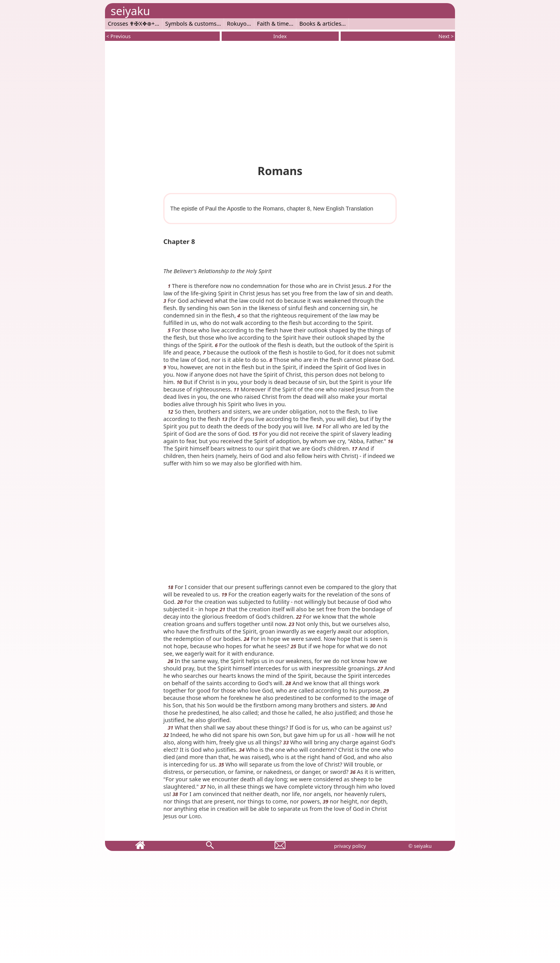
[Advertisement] (280, 101)
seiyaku (130, 11)
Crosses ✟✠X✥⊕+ (131, 24)
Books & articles (320, 24)
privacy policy (350, 846)
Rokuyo (237, 24)
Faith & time (273, 24)
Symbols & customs (191, 24)
